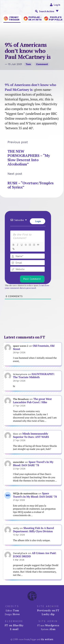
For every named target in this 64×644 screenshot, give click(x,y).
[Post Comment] (32, 279)
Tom (28, 64)
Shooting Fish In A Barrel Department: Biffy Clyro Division (33, 530)
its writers (47, 639)
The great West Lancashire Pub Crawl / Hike (32, 401)
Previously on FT (48, 610)
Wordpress (52, 625)
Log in (57, 5)
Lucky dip (48, 614)
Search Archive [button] (50, 11)
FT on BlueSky (14, 625)
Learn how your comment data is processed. (27, 287)
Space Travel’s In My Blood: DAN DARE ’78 (33, 464)
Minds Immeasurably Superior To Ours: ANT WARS (31, 435)
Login (38, 221)
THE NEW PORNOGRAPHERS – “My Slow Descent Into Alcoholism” (29, 158)
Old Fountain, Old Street (34, 347)
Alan (52, 629)
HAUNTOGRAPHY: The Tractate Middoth (34, 376)
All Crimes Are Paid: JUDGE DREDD (35, 555)
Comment (42, 64)
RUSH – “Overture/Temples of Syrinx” (31, 185)
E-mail (14, 629)
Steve (16, 614)
